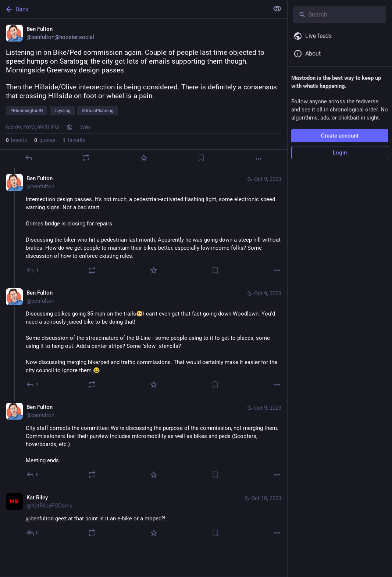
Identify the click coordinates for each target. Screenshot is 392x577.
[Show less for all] (277, 9)
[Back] (134, 9)
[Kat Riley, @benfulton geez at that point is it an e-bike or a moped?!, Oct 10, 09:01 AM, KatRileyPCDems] (144, 516)
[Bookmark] (201, 158)
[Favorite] (144, 158)
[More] (259, 159)
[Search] (340, 14)
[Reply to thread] (33, 270)
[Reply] (29, 158)
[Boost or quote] (86, 158)
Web (85, 127)
